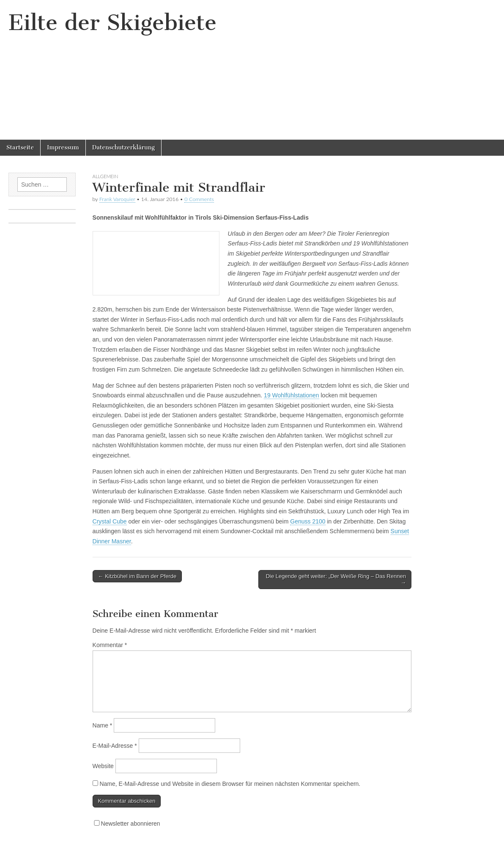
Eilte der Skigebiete (112, 23)
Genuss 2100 (308, 521)
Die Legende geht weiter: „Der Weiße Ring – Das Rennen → (336, 580)
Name (103, 725)
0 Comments (199, 199)
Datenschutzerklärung (123, 147)
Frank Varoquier (117, 199)
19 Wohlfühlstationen (292, 395)
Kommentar (110, 645)
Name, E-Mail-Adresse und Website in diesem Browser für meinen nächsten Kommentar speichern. (230, 784)
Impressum (63, 147)
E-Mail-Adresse (115, 746)
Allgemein (105, 176)
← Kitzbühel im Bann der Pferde (137, 576)
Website (103, 766)
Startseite (20, 147)
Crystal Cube (110, 521)
